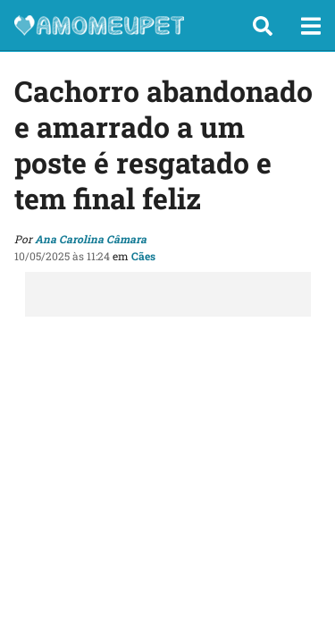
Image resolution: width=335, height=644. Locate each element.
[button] (263, 26)
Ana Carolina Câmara (91, 239)
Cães (143, 256)
